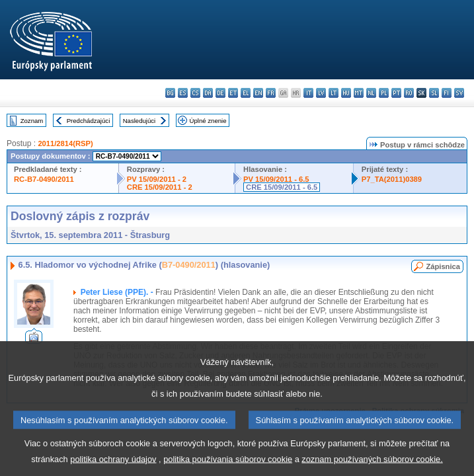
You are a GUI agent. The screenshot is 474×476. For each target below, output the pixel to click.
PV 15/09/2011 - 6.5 (276, 179)
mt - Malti (359, 93)
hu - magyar (346, 93)
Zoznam (32, 121)
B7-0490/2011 (189, 265)
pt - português (396, 93)
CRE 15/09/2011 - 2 (160, 187)
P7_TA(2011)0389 (392, 179)
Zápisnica (443, 266)
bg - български (170, 93)
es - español (183, 93)
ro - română (409, 93)
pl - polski (384, 93)
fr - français (271, 93)
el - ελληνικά (246, 93)
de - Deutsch (220, 93)
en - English (258, 93)
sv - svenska (459, 93)
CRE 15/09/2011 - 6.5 (282, 187)
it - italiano (308, 93)
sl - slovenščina (434, 93)
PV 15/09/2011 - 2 (157, 179)
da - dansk (208, 93)
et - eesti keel (233, 93)
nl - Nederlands (371, 93)
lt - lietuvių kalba (334, 93)
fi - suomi (447, 93)
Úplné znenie (208, 121)
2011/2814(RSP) (65, 143)
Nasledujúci (139, 121)
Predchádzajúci (89, 121)
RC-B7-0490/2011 (44, 179)
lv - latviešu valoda (321, 93)
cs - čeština (195, 93)
